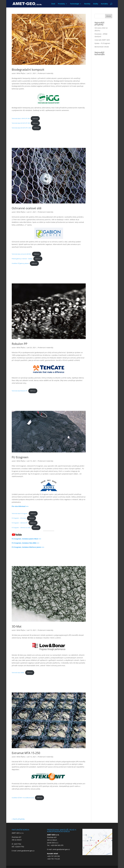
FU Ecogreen (20, 457)
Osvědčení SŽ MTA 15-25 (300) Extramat (23, 798)
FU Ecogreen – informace (19, 518)
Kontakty (104, 4)
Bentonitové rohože (102, 47)
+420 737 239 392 (53, 856)
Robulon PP (20, 344)
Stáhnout (35, 118)
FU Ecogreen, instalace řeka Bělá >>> (26, 543)
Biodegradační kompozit (28, 70)
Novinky (87, 4)
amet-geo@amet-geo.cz (26, 851)
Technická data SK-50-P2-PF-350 (21, 123)
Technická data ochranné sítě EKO (21, 254)
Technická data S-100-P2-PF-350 (21, 118)
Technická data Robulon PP (20, 391)
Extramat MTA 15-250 (26, 753)
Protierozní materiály (46, 73)
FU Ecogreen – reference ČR (20, 523)
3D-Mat (17, 626)
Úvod (53, 4)
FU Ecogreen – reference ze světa (21, 528)
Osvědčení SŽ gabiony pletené (20, 263)
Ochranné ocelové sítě (27, 208)
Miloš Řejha (21, 73)
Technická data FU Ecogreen (20, 513)
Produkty (61, 4)
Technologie (75, 4)
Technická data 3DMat (18, 673)
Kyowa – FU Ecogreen (102, 43)
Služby (96, 4)
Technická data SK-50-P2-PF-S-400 (21, 128)
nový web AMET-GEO (102, 40)
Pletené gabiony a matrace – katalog (22, 259)
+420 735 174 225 (53, 859)
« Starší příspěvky (18, 819)
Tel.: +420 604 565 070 (55, 845)
